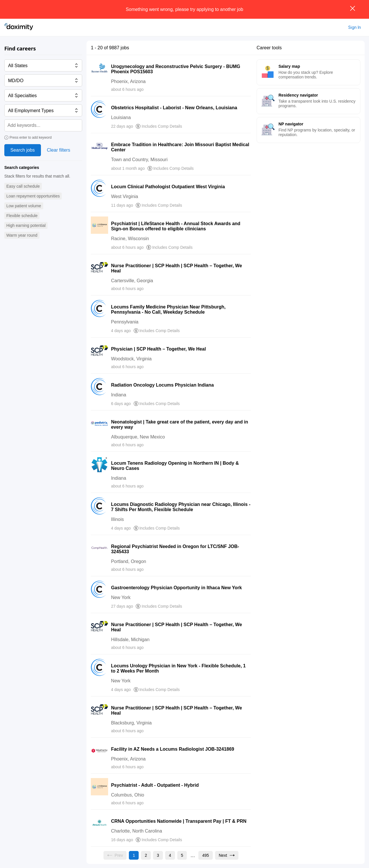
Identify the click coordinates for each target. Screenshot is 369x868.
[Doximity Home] (19, 27)
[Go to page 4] (170, 855)
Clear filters (59, 150)
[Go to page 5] (182, 855)
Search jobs (23, 150)
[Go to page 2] (146, 855)
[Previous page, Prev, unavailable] (115, 855)
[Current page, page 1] (134, 855)
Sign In (355, 27)
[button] (23, 186)
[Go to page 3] (158, 855)
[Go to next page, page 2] (227, 855)
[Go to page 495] (205, 855)
